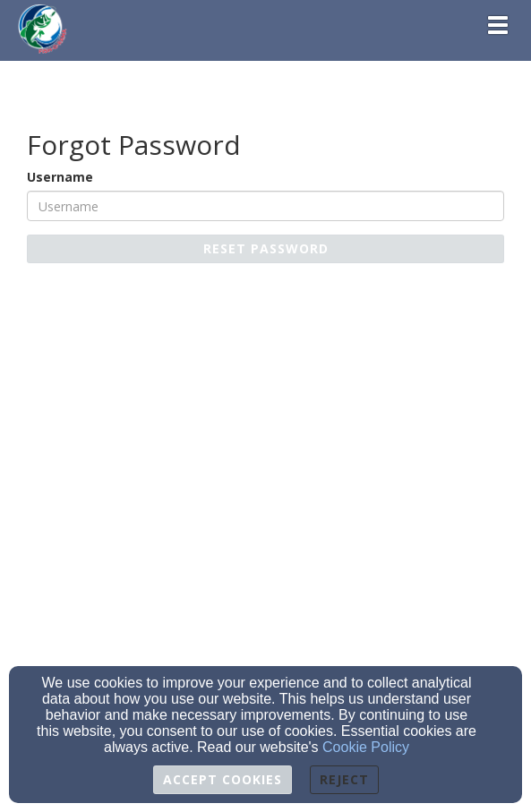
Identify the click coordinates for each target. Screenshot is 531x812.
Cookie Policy (366, 747)
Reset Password (266, 248)
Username (60, 177)
